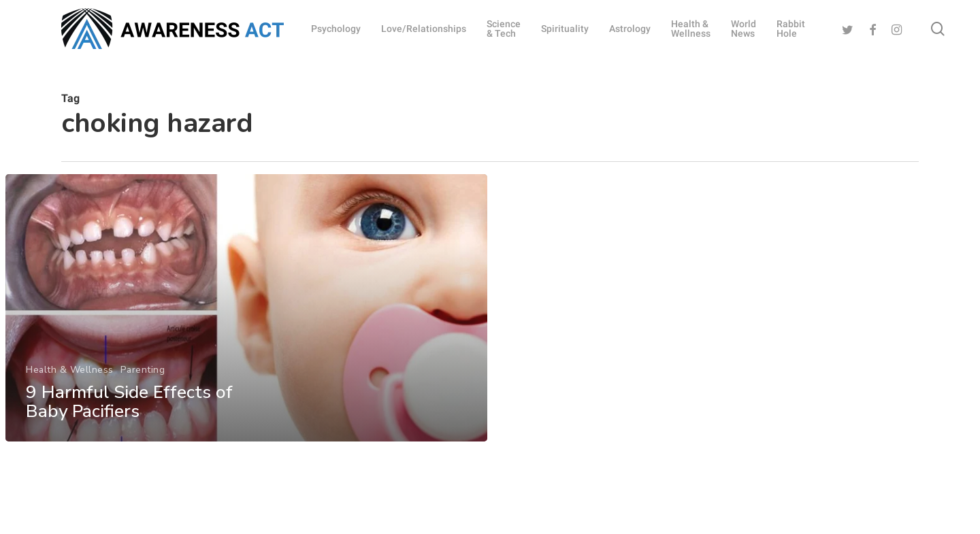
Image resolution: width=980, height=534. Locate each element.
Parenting (142, 389)
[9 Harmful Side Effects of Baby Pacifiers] (246, 328)
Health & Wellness (69, 389)
